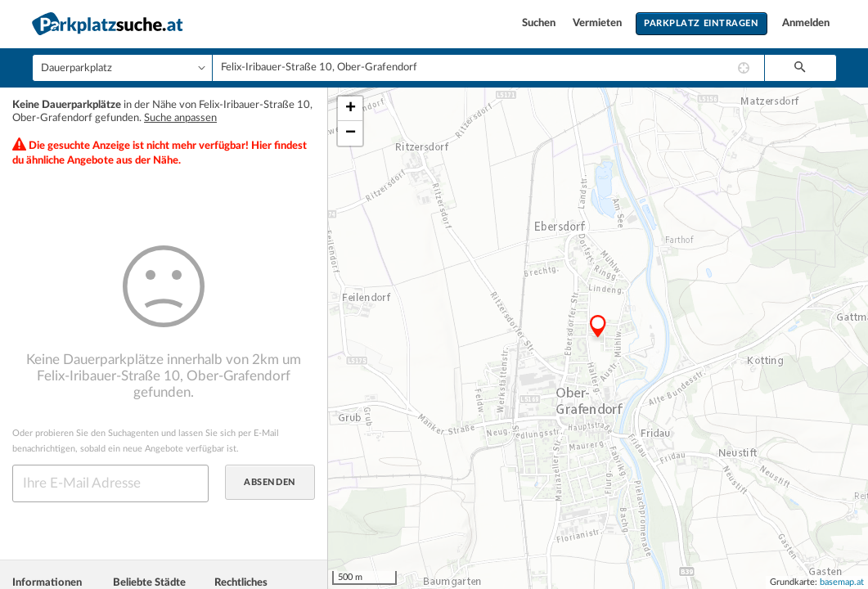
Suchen (540, 23)
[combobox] (488, 68)
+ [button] (351, 109)
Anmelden (806, 23)
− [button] (351, 133)
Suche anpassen (180, 118)
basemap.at (842, 582)
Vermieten (598, 23)
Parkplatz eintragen (701, 23)
